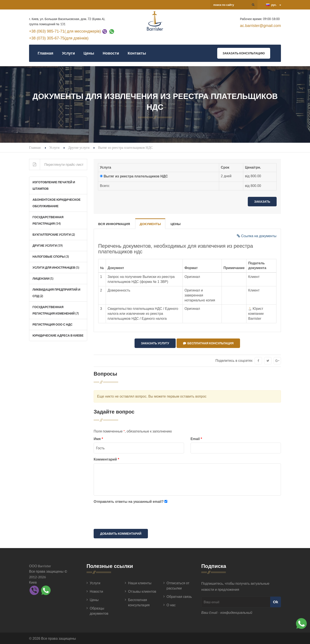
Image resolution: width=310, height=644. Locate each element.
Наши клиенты (140, 583)
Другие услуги (79, 147)
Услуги (68, 53)
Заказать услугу (155, 343)
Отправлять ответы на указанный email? (129, 501)
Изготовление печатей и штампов (54, 185)
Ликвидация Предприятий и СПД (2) (56, 293)
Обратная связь (179, 596)
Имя (98, 439)
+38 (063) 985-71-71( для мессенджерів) (65, 31)
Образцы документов (99, 610)
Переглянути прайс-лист (56, 165)
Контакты (137, 53)
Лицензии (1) (43, 278)
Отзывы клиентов (142, 591)
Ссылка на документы (257, 236)
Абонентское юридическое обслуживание (57, 203)
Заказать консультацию (244, 53)
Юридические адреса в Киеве (58, 335)
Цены (89, 53)
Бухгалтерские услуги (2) (54, 234)
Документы (150, 224)
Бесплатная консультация (208, 343)
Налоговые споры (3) (51, 256)
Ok (276, 601)
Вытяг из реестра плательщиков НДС (136, 176)
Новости (111, 53)
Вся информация (114, 224)
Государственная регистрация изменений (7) (56, 310)
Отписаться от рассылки (178, 585)
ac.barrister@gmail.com (260, 26)
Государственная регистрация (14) (48, 220)
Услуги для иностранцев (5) (56, 267)
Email (196, 439)
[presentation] (126, 517)
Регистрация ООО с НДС (53, 324)
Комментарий (106, 459)
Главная (46, 53)
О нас (171, 605)
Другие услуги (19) (48, 245)
